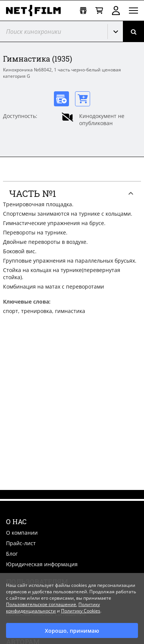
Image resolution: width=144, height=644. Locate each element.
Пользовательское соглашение (41, 604)
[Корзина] (99, 11)
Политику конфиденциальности (53, 608)
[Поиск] (133, 31)
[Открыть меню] (133, 11)
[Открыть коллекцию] (83, 11)
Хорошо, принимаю (72, 631)
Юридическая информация (42, 564)
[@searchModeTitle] (51, 31)
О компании (22, 533)
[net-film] (36, 11)
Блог (12, 554)
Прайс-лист (21, 543)
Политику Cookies (81, 611)
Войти (116, 11)
